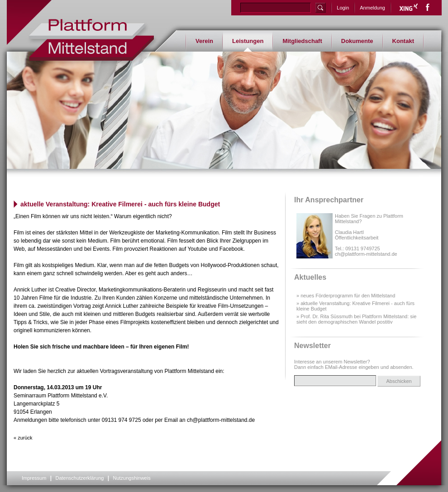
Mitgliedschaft (302, 41)
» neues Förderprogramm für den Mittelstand (346, 296)
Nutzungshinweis (131, 478)
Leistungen (248, 41)
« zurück (23, 438)
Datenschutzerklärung (79, 478)
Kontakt (403, 41)
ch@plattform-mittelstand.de (366, 254)
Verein (204, 41)
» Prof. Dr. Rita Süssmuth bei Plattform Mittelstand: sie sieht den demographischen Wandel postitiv (356, 319)
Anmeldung (372, 8)
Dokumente (357, 41)
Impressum (34, 478)
